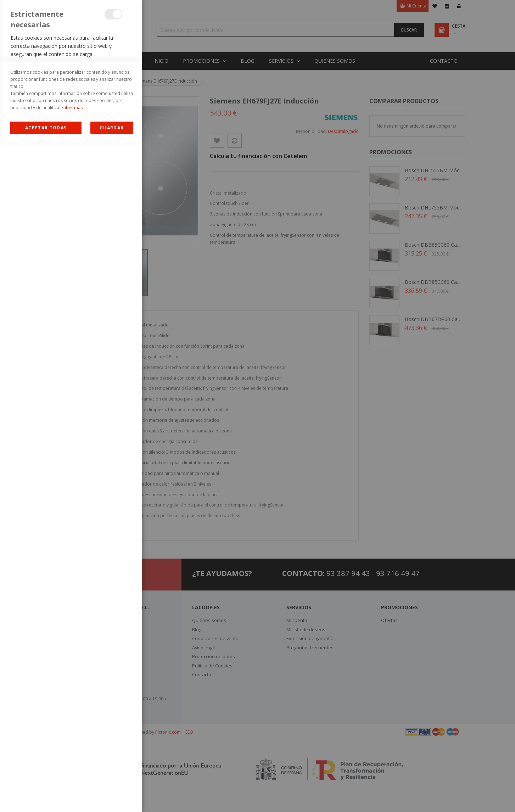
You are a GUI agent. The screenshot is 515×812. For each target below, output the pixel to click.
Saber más (72, 777)
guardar (112, 797)
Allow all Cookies (46, 797)
